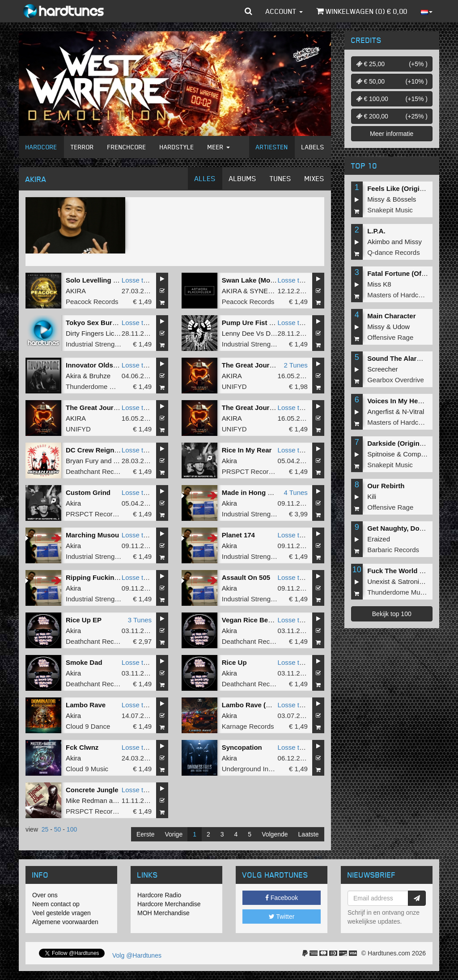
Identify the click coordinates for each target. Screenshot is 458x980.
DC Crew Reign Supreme (105, 450)
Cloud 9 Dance (88, 726)
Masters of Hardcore (398, 295)
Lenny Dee (238, 333)
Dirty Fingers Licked (95, 333)
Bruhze (100, 376)
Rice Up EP (84, 620)
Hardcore (41, 147)
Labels (313, 147)
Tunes (280, 178)
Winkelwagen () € (362, 11)
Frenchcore (127, 147)
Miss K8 (379, 284)
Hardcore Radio (159, 895)
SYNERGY (266, 291)
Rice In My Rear (247, 450)
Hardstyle (177, 147)
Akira (73, 376)
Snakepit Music (390, 210)
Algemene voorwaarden (65, 922)
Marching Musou (92, 535)
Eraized (379, 539)
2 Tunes (295, 365)
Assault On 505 (246, 577)
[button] (248, 11)
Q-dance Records (394, 252)
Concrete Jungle (92, 790)
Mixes (314, 178)
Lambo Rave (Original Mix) (264, 705)
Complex (416, 454)
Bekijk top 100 (392, 614)
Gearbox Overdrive (396, 380)
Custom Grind (88, 492)
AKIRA (76, 291)
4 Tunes (295, 492)
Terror (82, 147)
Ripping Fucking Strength (107, 577)
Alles (205, 178)
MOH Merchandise (163, 913)
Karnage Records (248, 726)
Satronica (412, 581)
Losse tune (138, 280)
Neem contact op (56, 904)
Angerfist (380, 412)
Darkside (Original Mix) (404, 443)
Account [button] (284, 11)
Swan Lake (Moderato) (257, 280)
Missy (376, 199)
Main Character (391, 316)
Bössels (405, 199)
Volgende (275, 834)
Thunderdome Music (96, 387)
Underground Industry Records (268, 769)
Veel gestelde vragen (61, 913)
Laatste (309, 834)
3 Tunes (140, 620)
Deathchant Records (96, 471)
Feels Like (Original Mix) (406, 188)
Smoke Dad (84, 662)
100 (72, 829)
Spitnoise (381, 454)
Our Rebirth (386, 486)
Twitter (282, 917)
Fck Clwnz (82, 747)
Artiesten (272, 147)
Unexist (378, 581)
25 (45, 829)
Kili (372, 496)
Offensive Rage (390, 337)
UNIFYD (234, 387)
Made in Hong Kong (253, 492)
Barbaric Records (393, 550)
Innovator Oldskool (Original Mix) (119, 365)
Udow (401, 327)
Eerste (145, 834)
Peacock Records (92, 302)
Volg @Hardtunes (137, 955)
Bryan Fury (82, 461)
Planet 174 (238, 535)
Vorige (174, 834)
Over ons (45, 895)
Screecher (382, 369)
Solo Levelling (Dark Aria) (106, 280)
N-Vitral (413, 412)
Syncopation (242, 747)
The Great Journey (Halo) (262, 365)
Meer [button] (219, 147)
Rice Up (234, 662)
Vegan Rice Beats (250, 620)
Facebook (282, 898)
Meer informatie (392, 134)
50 (58, 829)
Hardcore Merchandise (169, 904)
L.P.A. (376, 231)
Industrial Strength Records (106, 344)
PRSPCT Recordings (253, 471)
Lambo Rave (86, 705)
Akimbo (378, 242)
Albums (243, 178)
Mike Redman (87, 800)
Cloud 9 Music (87, 769)
